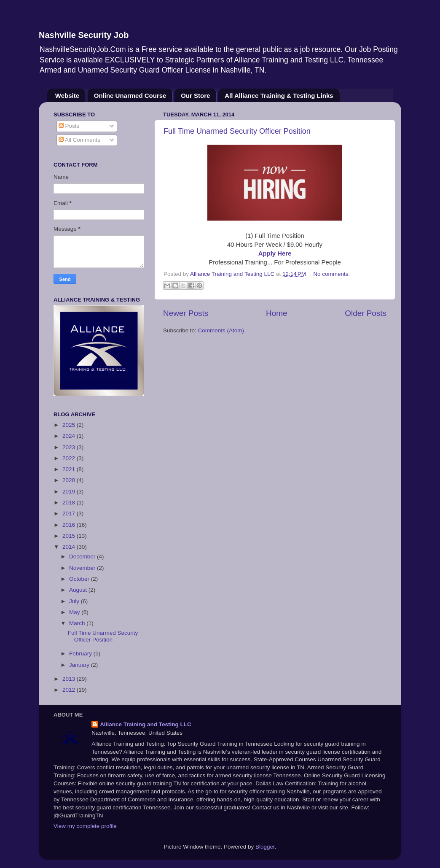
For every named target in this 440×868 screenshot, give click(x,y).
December (83, 557)
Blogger (265, 847)
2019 (70, 492)
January (80, 665)
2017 (70, 514)
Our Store (195, 96)
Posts (69, 126)
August (79, 590)
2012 (70, 690)
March (78, 623)
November (83, 568)
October (80, 579)
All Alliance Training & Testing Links (279, 96)
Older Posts (366, 313)
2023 (70, 447)
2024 (70, 436)
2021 (70, 469)
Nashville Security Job (84, 35)
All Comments (79, 140)
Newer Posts (186, 313)
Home (276, 313)
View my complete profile (85, 826)
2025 (70, 425)
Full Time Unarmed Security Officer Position (237, 131)
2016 (70, 525)
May (75, 612)
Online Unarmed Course (130, 96)
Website (67, 96)
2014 (70, 547)
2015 (70, 536)
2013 (70, 679)
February (81, 654)
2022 (70, 458)
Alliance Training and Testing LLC (146, 724)
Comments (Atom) (221, 330)
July (75, 601)
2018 (70, 503)
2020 (70, 480)
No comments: (331, 274)
